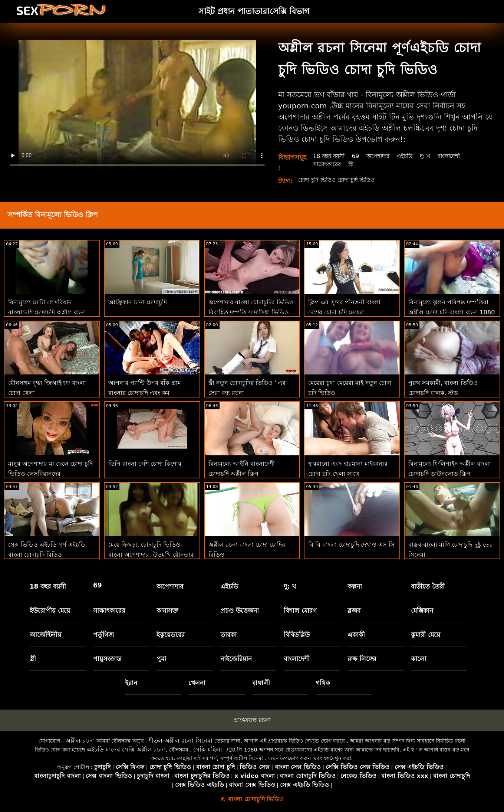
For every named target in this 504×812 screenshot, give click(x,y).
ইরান (131, 683)
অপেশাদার (381, 156)
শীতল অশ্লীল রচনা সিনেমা (180, 741)
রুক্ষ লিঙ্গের (362, 659)
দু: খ (431, 156)
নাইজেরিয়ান (236, 659)
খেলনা (197, 683)
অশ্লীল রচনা (80, 741)
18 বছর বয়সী (329, 156)
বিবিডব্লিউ (297, 635)
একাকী (356, 635)
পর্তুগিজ (103, 635)
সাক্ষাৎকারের (327, 164)
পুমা (161, 659)
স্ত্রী (353, 164)
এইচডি (409, 156)
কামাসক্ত (167, 610)
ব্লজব (354, 610)
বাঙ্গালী (261, 683)
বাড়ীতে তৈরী (428, 586)
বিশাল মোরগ (300, 610)
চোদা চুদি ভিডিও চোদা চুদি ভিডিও (340, 180)
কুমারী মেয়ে (426, 635)
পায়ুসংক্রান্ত (107, 659)
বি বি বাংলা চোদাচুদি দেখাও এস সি (351, 545)
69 (358, 156)
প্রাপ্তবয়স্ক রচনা (252, 720)
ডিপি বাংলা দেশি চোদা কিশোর (145, 464)
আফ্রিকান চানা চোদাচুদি (138, 302)
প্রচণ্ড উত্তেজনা (240, 610)
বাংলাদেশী (456, 156)
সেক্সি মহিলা (208, 749)
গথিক (323, 683)
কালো (419, 659)
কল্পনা (355, 586)
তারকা (228, 635)
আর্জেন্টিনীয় (45, 635)
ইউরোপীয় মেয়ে (50, 610)
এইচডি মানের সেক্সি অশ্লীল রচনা (126, 749)
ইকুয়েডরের (171, 635)
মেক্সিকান (422, 610)
